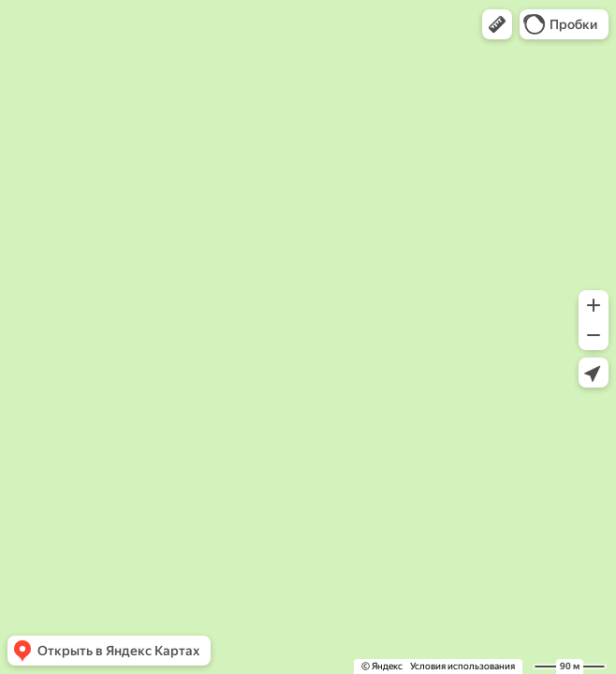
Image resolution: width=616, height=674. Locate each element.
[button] (497, 24)
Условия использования (462, 666)
